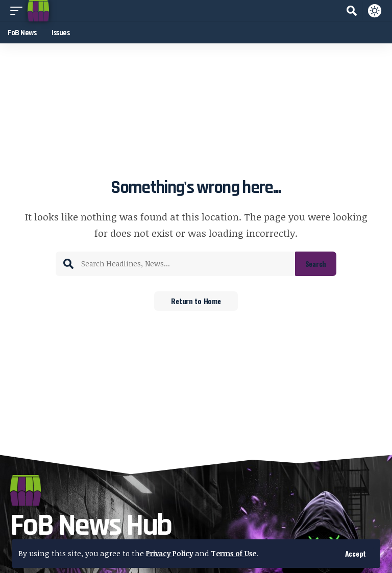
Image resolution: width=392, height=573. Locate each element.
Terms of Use (238, 553)
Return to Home (196, 301)
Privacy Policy (171, 553)
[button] (356, 554)
